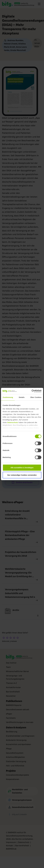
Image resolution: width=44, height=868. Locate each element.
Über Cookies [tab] (36, 397)
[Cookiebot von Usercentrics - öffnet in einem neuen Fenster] (32, 391)
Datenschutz (13, 422)
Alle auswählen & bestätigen (22, 468)
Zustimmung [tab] (8, 397)
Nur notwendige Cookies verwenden (22, 475)
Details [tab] (22, 397)
